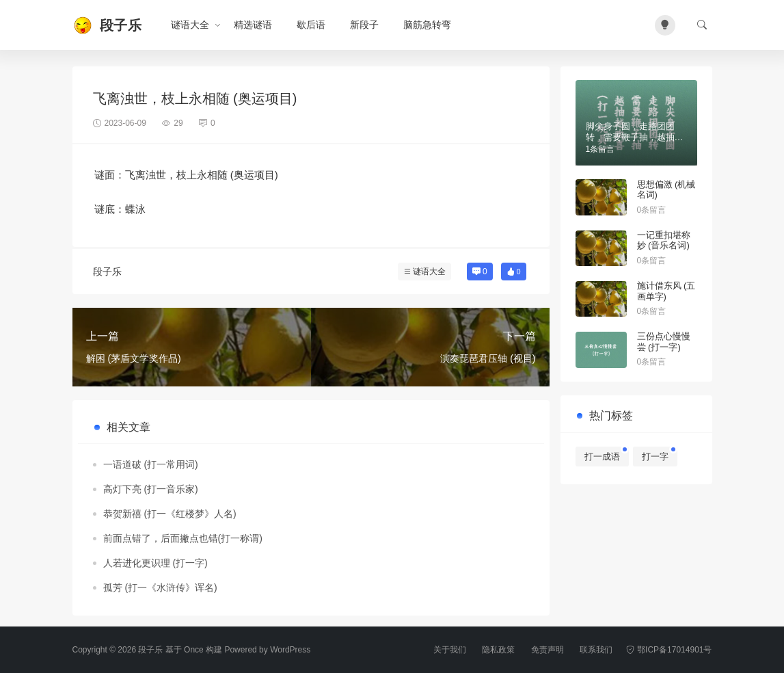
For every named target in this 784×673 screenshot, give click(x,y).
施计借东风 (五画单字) (666, 291)
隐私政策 (498, 650)
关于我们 (450, 650)
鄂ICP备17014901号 (669, 650)
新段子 (364, 25)
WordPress (290, 650)
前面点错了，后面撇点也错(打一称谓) (183, 538)
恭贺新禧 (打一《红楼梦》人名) (170, 514)
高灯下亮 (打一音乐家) (151, 489)
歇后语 (311, 25)
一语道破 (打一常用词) (151, 464)
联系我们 (596, 650)
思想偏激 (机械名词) (666, 190)
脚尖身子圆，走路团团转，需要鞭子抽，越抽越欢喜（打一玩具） (635, 137)
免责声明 (548, 650)
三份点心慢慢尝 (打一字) (664, 342)
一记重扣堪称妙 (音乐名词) (664, 240)
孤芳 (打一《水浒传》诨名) (160, 588)
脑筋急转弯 (427, 25)
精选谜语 (253, 25)
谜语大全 (190, 25)
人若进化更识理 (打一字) (156, 563)
